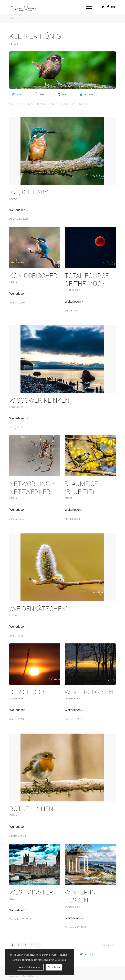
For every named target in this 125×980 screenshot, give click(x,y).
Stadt (13, 899)
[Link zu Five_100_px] (113, 7)
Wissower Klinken (39, 401)
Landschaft (72, 290)
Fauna (14, 44)
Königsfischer (33, 276)
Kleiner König (35, 36)
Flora (13, 615)
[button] (21, 94)
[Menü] (87, 7)
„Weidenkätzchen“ (38, 609)
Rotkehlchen (31, 809)
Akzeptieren (54, 967)
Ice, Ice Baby (29, 192)
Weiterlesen (19, 210)
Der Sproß (28, 692)
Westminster (31, 892)
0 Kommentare (48, 104)
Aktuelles (15, 18)
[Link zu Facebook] (108, 7)
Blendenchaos (80, 104)
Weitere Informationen (30, 967)
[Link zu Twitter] (103, 7)
